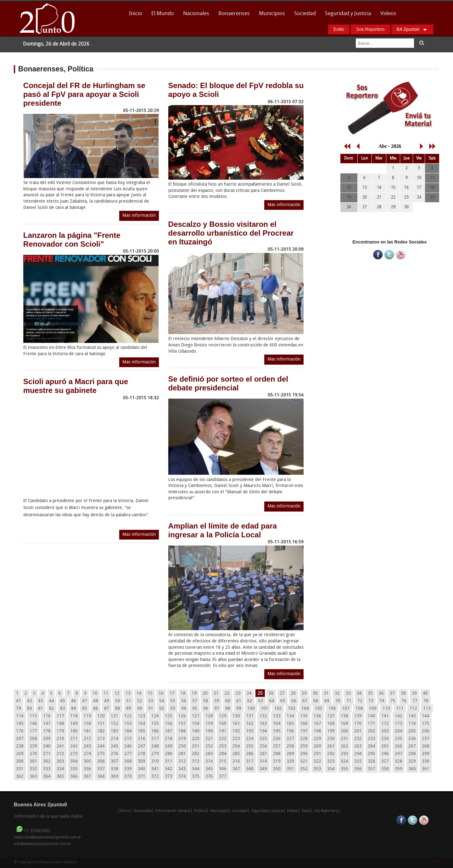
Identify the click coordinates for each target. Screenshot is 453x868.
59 (217, 701)
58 (206, 701)
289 (290, 754)
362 (20, 777)
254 (236, 746)
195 (277, 731)
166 (304, 724)
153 (128, 724)
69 (327, 701)
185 (142, 731)
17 (172, 694)
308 (128, 762)
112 (413, 709)
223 (236, 739)
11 (106, 694)
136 (317, 716)
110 (386, 709)
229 (317, 739)
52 (140, 701)
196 (290, 731)
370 (128, 777)
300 (20, 762)
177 (33, 731)
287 (263, 754)
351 (290, 769)
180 (74, 731)
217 (155, 739)
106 (332, 709)
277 (128, 754)
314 (209, 762)
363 (33, 777)
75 (393, 701)
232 (358, 739)
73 (371, 701)
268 (426, 746)
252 (209, 746)
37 (392, 694)
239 (33, 746)
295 (372, 754)
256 (263, 746)
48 (96, 701)
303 (60, 762)
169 (344, 724)
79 (19, 709)
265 (385, 746)
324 (344, 762)
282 (196, 754)
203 (385, 731)
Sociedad (305, 14)
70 (338, 701)
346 (223, 769)
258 (290, 746)
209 (47, 739)
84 (74, 709)
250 (182, 746)
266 (399, 746)
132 (263, 716)
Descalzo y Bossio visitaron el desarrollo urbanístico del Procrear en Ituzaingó (231, 233)
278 (142, 754)
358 (385, 769)
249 (169, 746)
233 (372, 739)
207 (20, 739)
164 (277, 724)
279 (155, 754)
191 (223, 731)
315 (223, 762)
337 (101, 769)
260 (317, 746)
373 (169, 777)
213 (101, 739)
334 (60, 769)
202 (372, 731)
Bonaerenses (232, 16)
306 (101, 762)
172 (385, 724)
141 (385, 716)
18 (183, 694)
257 (277, 746)
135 (304, 716)
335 (74, 769)
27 (282, 694)
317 (250, 762)
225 (263, 739)
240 (47, 746)
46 (74, 701)
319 (277, 762)
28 (293, 694)
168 (331, 724)
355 (344, 769)
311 (169, 762)
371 (142, 777)
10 (95, 694)
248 (155, 746)
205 (412, 731)
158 (196, 724)
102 (278, 709)
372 (155, 777)
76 (404, 701)
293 (344, 754)
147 (47, 724)
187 (169, 731)
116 (47, 716)
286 (250, 754)
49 (107, 701)
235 (399, 739)
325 (358, 762)
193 (250, 731)
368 (101, 777)
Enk (436, 862)
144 (426, 716)
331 (20, 769)
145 (20, 724)
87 (107, 709)
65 (283, 701)
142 (399, 716)
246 (128, 746)
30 (315, 694)
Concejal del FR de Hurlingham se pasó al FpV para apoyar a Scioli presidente (84, 94)
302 (47, 762)
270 (33, 754)
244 (101, 746)
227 (290, 739)
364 (47, 777)
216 (142, 739)
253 (223, 746)
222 (223, 739)
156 (169, 724)
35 (370, 694)
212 (87, 739)
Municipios (272, 14)
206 (426, 731)
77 (415, 701)
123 (142, 716)
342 (169, 769)
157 (182, 724)
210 (60, 739)
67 (305, 701)
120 (101, 716)
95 (195, 709)
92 (162, 709)
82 (52, 709)
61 (239, 701)
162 (250, 724)
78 (426, 701)
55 (173, 701)
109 (373, 709)
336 (87, 769)
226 (277, 739)
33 (348, 694)
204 (399, 731)
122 (128, 716)
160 (223, 724)
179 (60, 731)
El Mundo (163, 14)
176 (20, 731)
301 (33, 762)
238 (20, 746)
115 (33, 716)
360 (412, 769)
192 (236, 731)
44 (52, 701)
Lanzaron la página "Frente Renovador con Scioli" (72, 240)
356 (358, 769)
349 (263, 769)
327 (385, 762)
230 (331, 739)
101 (265, 709)
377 (223, 777)
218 (169, 739)
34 (359, 694)
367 (87, 777)
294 (358, 754)
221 (209, 739)
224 (250, 739)
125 (169, 716)
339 (128, 769)
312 (182, 762)
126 (182, 716)
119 (87, 716)
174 (412, 724)
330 (426, 762)
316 (236, 762)
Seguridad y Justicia (348, 14)
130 (236, 716)
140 (372, 716)
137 (331, 716)
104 (305, 709)
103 (292, 709)
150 (87, 724)
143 (412, 716)
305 (87, 762)
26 (271, 694)
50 (118, 701)
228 (304, 739)
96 (206, 709)
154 (142, 724)
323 (331, 762)
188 (182, 731)
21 (216, 694)
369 (115, 777)
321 (304, 762)
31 (326, 694)
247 (142, 746)
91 (151, 709)
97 (217, 709)
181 (87, 731)
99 (239, 709)
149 (74, 724)
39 (414, 694)
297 (399, 754)
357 (372, 769)
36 (381, 694)
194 (263, 731)
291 (317, 754)
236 (412, 739)
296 (385, 754)
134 (290, 716)
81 (41, 709)
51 (129, 701)
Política (200, 811)
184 (128, 731)
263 (358, 746)
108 (359, 709)
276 (115, 754)
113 (427, 709)
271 (47, 754)
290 (304, 754)
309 (142, 762)
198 (317, 731)
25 (260, 694)
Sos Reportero (370, 29)
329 (412, 762)
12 (117, 694)
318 (263, 762)
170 (358, 724)
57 (195, 701)
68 (316, 701)
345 (209, 769)
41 (19, 701)
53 (151, 701)
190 (209, 731)
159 (209, 724)
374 (182, 777)
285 (236, 754)
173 (399, 724)
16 (161, 694)
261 (331, 746)
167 (317, 724)
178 (47, 731)
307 (115, 762)
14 (139, 694)
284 (223, 754)
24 (249, 694)
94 (184, 709)
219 (182, 739)
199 (331, 731)
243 (87, 746)
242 (74, 746)
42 (30, 701)
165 (290, 724)
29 (304, 694)
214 (115, 739)
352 (304, 769)
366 (74, 777)
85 (85, 709)
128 (209, 716)
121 (115, 716)
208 (33, 739)
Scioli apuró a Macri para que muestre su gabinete (76, 386)
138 (344, 716)
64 (272, 701)
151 (101, 724)
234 (385, 739)
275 (101, 754)
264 (372, 746)
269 (20, 754)
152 (115, 724)
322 (317, 762)
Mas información (139, 216)
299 (426, 754)
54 (162, 701)
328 (399, 762)
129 (223, 716)
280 (169, 754)
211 (74, 739)
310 (155, 762)
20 (205, 694)
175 (426, 724)
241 (60, 746)
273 (74, 754)
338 (115, 769)
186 (155, 731)
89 (129, 709)
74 (382, 701)
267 (412, 746)
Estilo (339, 29)
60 (228, 701)
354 (331, 769)
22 (227, 694)
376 (209, 777)
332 (33, 769)
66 (294, 701)
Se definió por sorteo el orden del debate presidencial (228, 383)
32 (337, 694)
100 (251, 709)
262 (344, 746)
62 (250, 701)
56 (184, 701)
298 (412, 754)
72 (360, 701)
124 (155, 716)
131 (250, 716)
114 (20, 716)
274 (87, 754)
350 (277, 769)
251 (196, 746)
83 (63, 709)
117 (60, 716)
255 (250, 746)
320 (290, 762)
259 (304, 746)
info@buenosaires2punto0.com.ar (42, 844)
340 (142, 769)
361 (426, 769)
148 (60, 724)
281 (182, 754)
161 (236, 724)
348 (250, 769)
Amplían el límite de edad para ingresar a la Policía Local (223, 530)
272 (60, 754)
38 (403, 694)
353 (317, 769)
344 (196, 769)
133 (277, 716)
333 (47, 769)
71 (349, 701)
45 (63, 701)
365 (60, 777)
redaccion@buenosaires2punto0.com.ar (48, 837)
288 (277, 754)
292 (331, 754)
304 (74, 762)
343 (182, 769)
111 (400, 709)
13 (128, 694)
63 (261, 701)
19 (194, 694)
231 (344, 739)
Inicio (136, 14)
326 (372, 762)
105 (319, 709)
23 (238, 694)
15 (150, 694)
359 (399, 769)
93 (173, 709)
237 (426, 739)
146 (33, 724)
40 (425, 694)
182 (101, 731)
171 (372, 724)
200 (344, 731)
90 (140, 709)
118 (74, 716)
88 (118, 709)
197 (304, 731)
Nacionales (196, 14)
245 (115, 746)
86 (96, 709)
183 (115, 731)
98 (228, 709)
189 (196, 731)
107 (346, 709)
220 (196, 739)
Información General (173, 811)
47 (85, 701)
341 (155, 769)
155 (155, 724)
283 (209, 754)
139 (358, 716)
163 (263, 724)
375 (196, 777)
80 (30, 709)
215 (128, 739)
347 (236, 769)
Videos (388, 14)
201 (358, 731)
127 (196, 716)
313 (196, 762)
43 (41, 701)
